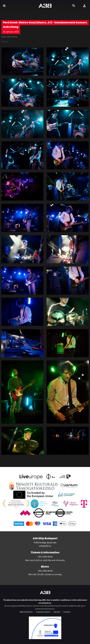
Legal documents (43, 612)
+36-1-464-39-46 (45, 571)
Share (5, 41)
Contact (67, 612)
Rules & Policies (26, 612)
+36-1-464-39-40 (45, 557)
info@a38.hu (45, 546)
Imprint (57, 612)
